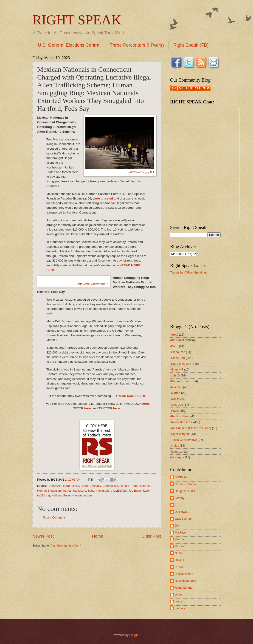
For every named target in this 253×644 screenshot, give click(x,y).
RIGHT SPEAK (77, 20)
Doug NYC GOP (186, 491)
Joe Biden (135, 491)
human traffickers (75, 491)
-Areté (174, 335)
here (146, 404)
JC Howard (182, 512)
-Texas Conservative (184, 440)
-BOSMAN (54, 486)
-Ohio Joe (177, 405)
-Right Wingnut (180, 434)
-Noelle (175, 399)
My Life (180, 546)
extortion (146, 486)
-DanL (174, 346)
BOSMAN (181, 477)
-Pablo (174, 411)
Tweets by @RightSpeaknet (188, 272)
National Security (62, 495)
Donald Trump (129, 486)
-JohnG (175, 375)
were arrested (103, 198)
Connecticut (110, 486)
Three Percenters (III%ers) (137, 45)
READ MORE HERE (132, 396)
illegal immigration (99, 491)
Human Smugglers (49, 491)
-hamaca (176, 452)
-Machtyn (176, 387)
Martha (179, 539)
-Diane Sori (177, 358)
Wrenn (179, 594)
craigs (179, 601)
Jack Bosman (184, 519)
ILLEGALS (120, 491)
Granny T (181, 498)
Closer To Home (185, 484)
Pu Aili (179, 567)
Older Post (151, 536)
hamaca (180, 608)
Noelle (179, 553)
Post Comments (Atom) (66, 546)
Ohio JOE (181, 560)
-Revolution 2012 (181, 422)
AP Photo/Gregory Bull (142, 172)
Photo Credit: (92, 284)
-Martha (175, 393)
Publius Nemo (184, 574)
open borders (84, 495)
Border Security (91, 486)
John (178, 526)
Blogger (134, 635)
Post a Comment (54, 517)
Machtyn (180, 532)
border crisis (71, 486)
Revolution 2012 (185, 581)
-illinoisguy (177, 457)
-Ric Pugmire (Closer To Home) (191, 428)
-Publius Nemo (180, 416)
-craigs (175, 446)
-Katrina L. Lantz (181, 381)
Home (98, 536)
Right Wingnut (184, 588)
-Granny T (177, 369)
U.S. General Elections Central (69, 45)
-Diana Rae (178, 352)
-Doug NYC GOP (181, 364)
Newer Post (43, 536)
